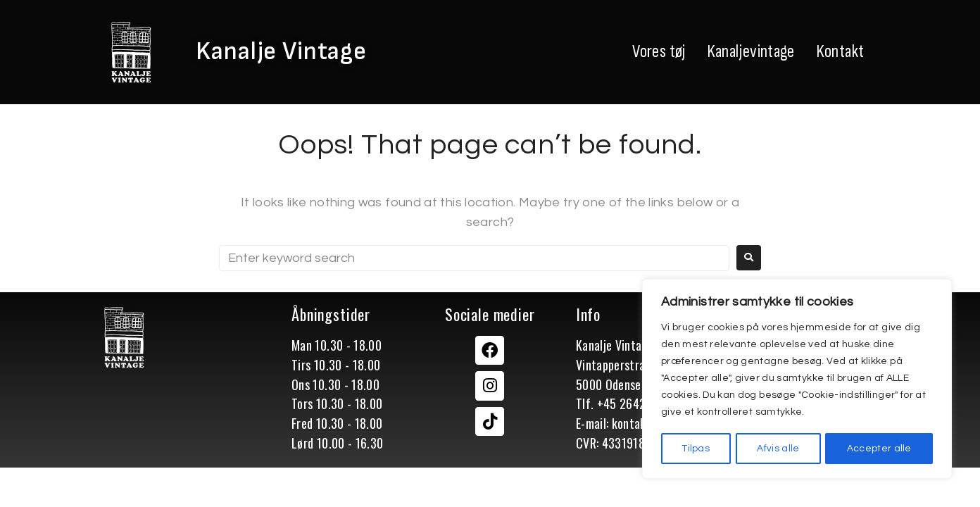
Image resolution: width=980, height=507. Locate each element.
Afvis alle (779, 449)
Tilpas (696, 449)
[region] (797, 380)
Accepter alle (879, 449)
